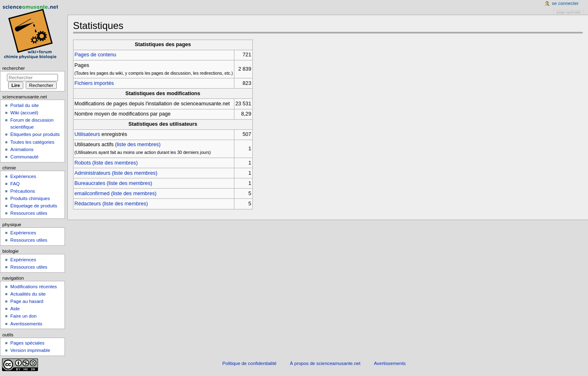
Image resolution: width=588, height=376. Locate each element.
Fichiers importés (94, 83)
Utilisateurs (87, 134)
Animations (22, 149)
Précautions (22, 191)
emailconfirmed (92, 194)
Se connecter (566, 3)
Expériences (23, 176)
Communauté (24, 157)
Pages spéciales (27, 343)
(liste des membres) (138, 145)
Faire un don (23, 316)
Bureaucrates (90, 183)
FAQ (15, 184)
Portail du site (24, 105)
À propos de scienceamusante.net (325, 363)
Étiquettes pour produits (35, 134)
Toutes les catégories (32, 142)
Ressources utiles (29, 213)
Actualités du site (28, 294)
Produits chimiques (30, 198)
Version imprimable (30, 350)
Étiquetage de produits (34, 206)
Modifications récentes (33, 287)
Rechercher (14, 68)
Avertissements (26, 324)
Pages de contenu (95, 55)
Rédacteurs (88, 204)
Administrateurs (92, 173)
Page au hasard (27, 301)
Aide (15, 309)
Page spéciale (569, 12)
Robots (82, 163)
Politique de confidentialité (249, 363)
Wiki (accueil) (24, 113)
